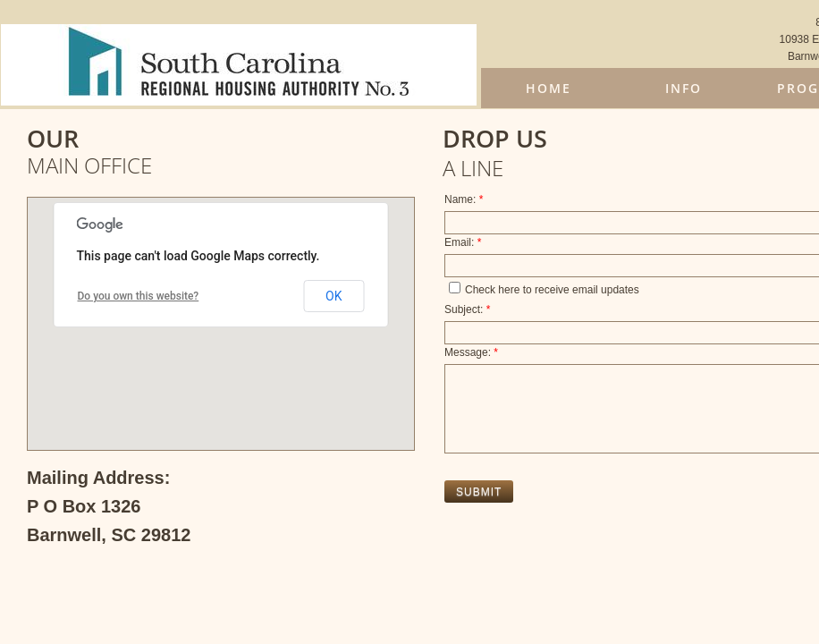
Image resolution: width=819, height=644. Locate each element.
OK (334, 296)
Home (549, 88)
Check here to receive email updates (544, 289)
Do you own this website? (139, 296)
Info (684, 88)
